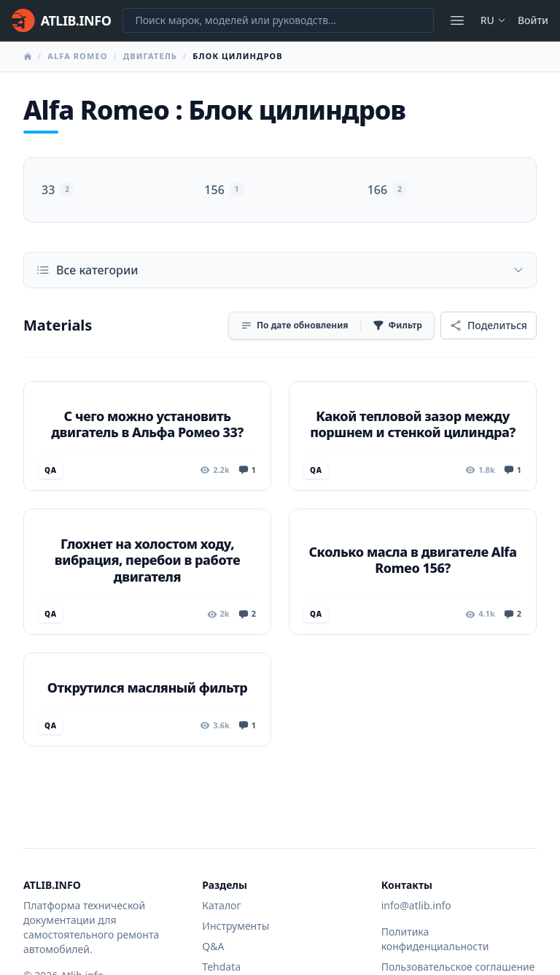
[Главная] (61, 20)
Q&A (213, 946)
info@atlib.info (416, 905)
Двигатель (150, 56)
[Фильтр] (397, 325)
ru (493, 20)
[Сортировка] (295, 325)
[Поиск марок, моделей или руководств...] (278, 20)
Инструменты (236, 926)
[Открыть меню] (457, 20)
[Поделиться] (489, 325)
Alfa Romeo (77, 56)
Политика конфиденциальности (435, 939)
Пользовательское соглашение (458, 967)
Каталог (221, 905)
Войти (533, 20)
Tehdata (221, 967)
